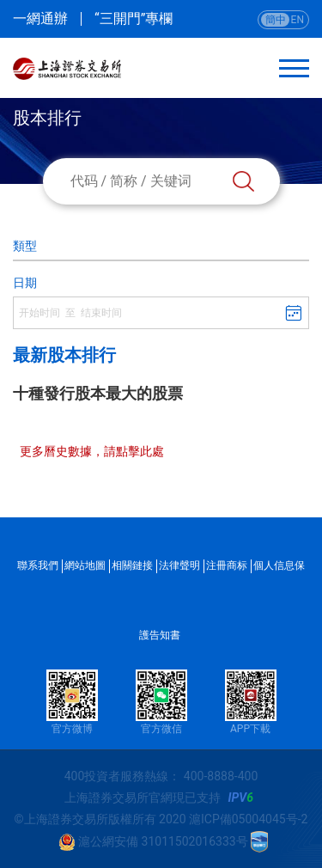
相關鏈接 (132, 565)
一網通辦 (40, 19)
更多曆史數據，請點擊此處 (92, 451)
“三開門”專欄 (134, 19)
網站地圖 (85, 565)
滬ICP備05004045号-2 (248, 819)
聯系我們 (38, 565)
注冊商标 (227, 565)
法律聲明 (179, 565)
